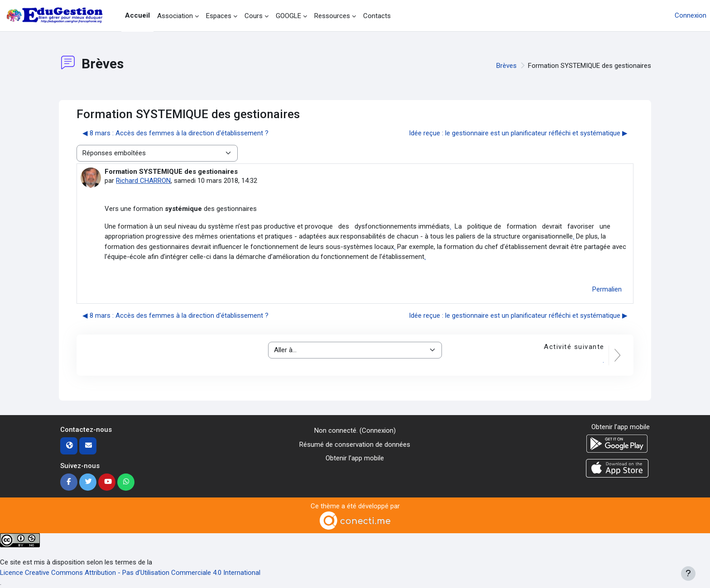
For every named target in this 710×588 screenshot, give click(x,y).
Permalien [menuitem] (607, 289)
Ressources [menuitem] (332, 16)
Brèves (506, 66)
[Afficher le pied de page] (688, 574)
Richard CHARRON (143, 181)
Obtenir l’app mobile (355, 458)
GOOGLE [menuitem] (288, 16)
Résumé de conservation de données (355, 445)
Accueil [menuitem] (137, 15)
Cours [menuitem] (254, 16)
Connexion (691, 15)
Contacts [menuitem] (377, 16)
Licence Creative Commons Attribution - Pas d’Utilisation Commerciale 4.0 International (130, 573)
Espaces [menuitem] (219, 16)
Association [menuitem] (175, 16)
